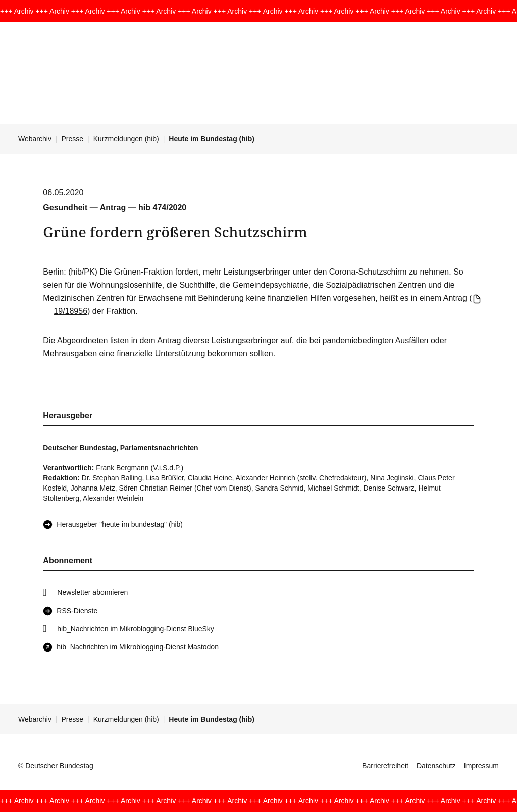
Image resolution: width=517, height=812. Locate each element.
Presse (73, 139)
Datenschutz (436, 766)
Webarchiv (35, 139)
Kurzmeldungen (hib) (126, 139)
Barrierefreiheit (385, 766)
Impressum (481, 766)
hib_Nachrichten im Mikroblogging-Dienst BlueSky (135, 629)
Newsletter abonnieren (92, 592)
